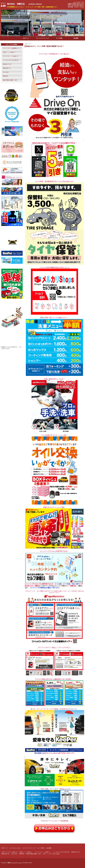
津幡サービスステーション (15, 863)
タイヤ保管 (59, 38)
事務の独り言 (7, 68)
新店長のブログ (7, 64)
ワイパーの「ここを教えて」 (11, 56)
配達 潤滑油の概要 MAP (10, 80)
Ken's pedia (6, 72)
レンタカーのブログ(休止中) (11, 60)
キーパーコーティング (42, 38)
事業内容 (5, 76)
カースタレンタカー (16, 848)
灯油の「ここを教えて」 (10, 52)
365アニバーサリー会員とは (10, 852)
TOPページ (26, 38)
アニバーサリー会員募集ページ (12, 48)
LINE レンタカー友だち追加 (51, 854)
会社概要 (76, 38)
